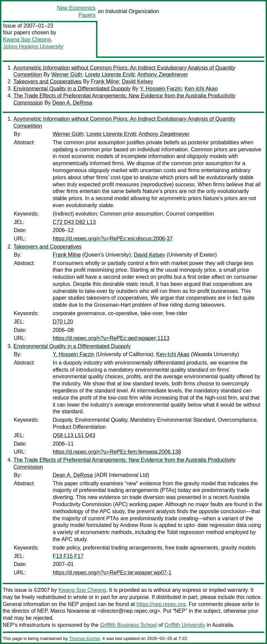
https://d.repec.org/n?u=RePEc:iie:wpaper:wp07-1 (112, 573)
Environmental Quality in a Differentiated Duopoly (72, 89)
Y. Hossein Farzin (161, 89)
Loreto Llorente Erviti (110, 74)
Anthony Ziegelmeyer (163, 74)
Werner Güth (67, 74)
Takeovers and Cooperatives (48, 82)
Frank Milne (105, 82)
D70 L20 (63, 322)
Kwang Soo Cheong (27, 40)
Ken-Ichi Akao (201, 89)
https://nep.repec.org (161, 604)
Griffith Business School (129, 625)
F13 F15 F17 (68, 556)
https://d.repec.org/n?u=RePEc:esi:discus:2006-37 (113, 239)
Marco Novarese (70, 611)
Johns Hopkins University (33, 47)
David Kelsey (138, 82)
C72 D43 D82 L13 (74, 222)
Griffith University (185, 625)
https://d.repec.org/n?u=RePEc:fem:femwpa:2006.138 (117, 452)
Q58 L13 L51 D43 (74, 435)
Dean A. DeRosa (72, 103)
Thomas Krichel (84, 638)
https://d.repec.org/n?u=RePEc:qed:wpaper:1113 (111, 338)
